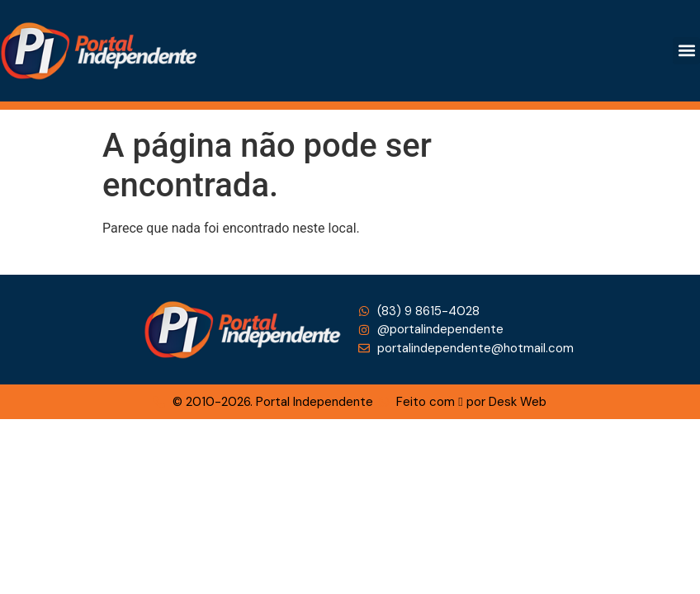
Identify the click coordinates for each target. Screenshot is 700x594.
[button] (686, 51)
